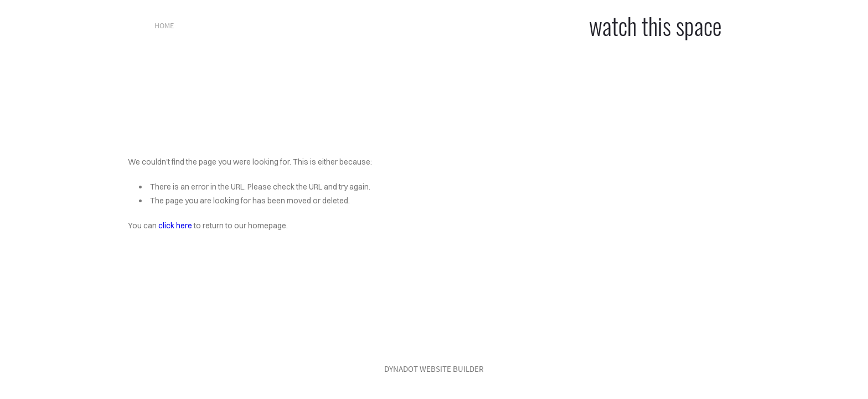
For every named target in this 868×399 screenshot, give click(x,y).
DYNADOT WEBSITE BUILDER (434, 369)
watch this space (655, 25)
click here (175, 226)
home (164, 25)
